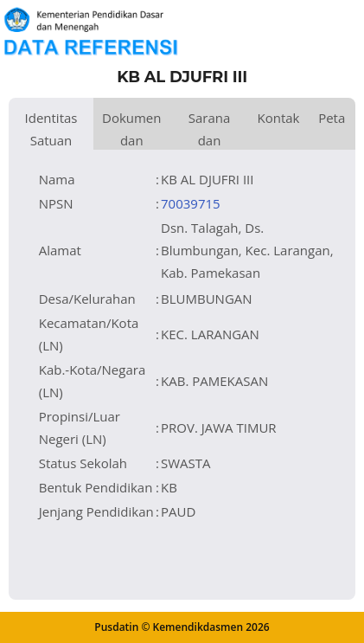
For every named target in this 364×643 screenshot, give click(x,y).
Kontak (278, 118)
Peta (332, 118)
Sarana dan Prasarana (210, 129)
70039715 (191, 203)
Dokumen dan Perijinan (132, 129)
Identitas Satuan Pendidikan (51, 129)
